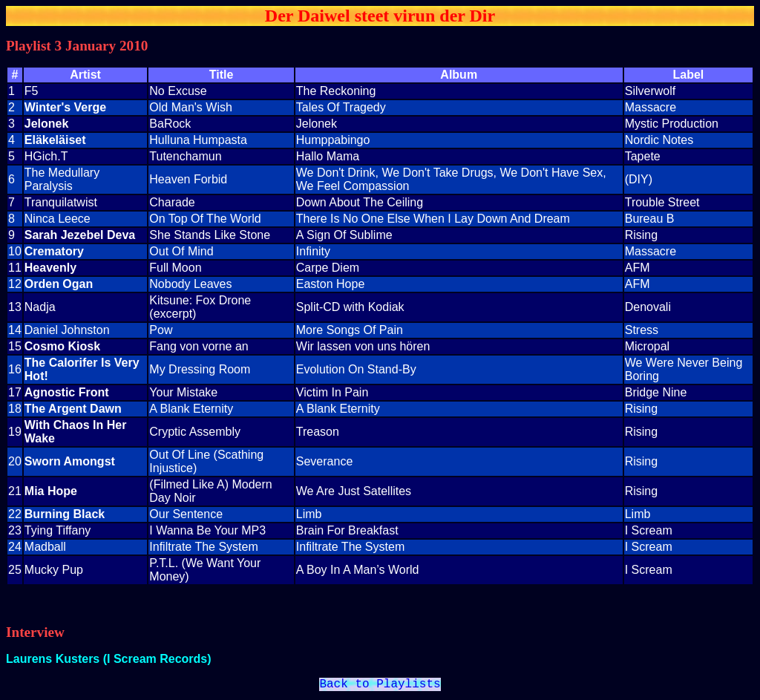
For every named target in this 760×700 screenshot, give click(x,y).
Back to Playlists (380, 686)
